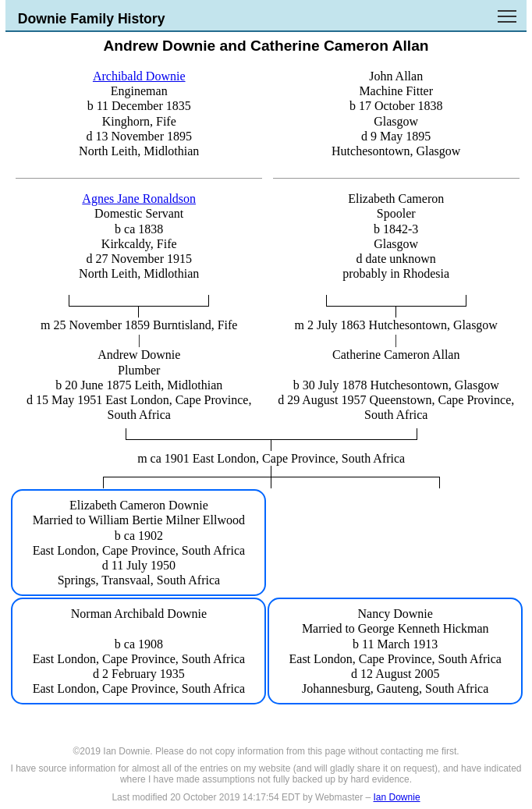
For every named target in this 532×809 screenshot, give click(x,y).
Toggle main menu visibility (508, 11)
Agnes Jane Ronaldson (139, 199)
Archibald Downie (139, 76)
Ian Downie (397, 797)
